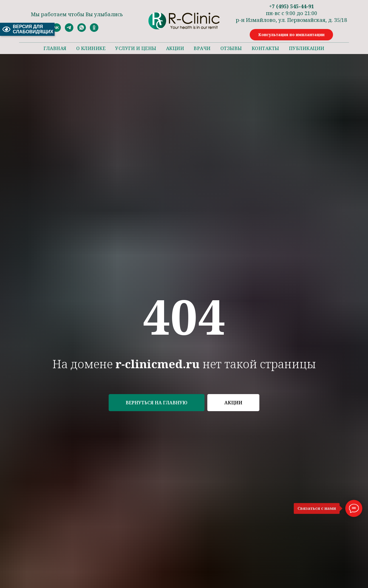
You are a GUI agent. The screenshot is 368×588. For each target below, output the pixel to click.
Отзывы (231, 48)
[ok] (94, 30)
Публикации (307, 48)
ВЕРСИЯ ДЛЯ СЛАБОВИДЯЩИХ (27, 29)
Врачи (202, 48)
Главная (55, 48)
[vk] (57, 30)
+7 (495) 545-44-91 (291, 6)
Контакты (265, 48)
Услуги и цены (136, 48)
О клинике (91, 48)
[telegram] (69, 30)
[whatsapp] (82, 30)
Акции (175, 48)
